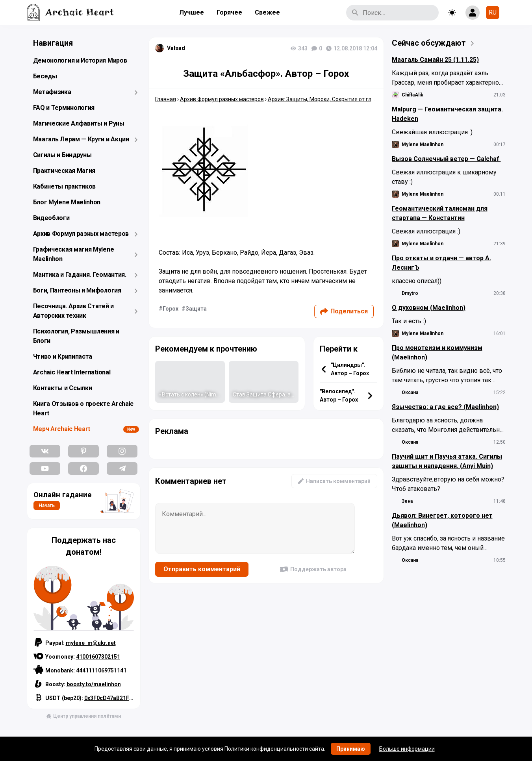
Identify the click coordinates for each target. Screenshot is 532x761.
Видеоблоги (51, 218)
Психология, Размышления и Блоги (76, 336)
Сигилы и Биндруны (62, 155)
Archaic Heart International (72, 372)
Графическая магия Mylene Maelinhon (74, 254)
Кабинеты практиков (65, 186)
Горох (171, 309)
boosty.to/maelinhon (94, 684)
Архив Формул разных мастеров (81, 234)
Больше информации (407, 749)
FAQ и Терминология (64, 108)
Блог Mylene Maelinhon (67, 202)
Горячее (229, 12)
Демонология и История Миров (80, 60)
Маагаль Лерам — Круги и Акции (81, 139)
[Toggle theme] (452, 13)
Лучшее (192, 12)
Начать (47, 505)
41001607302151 (98, 657)
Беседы (45, 76)
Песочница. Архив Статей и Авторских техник (74, 311)
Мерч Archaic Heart (62, 429)
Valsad (176, 48)
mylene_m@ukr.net (91, 643)
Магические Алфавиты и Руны (79, 123)
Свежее (267, 12)
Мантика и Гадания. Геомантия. (80, 275)
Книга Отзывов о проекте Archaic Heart (83, 408)
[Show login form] (473, 13)
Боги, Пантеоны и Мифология (77, 290)
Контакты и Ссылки (63, 388)
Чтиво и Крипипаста (63, 356)
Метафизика (52, 92)
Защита (196, 309)
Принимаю (351, 749)
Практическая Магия (64, 171)
